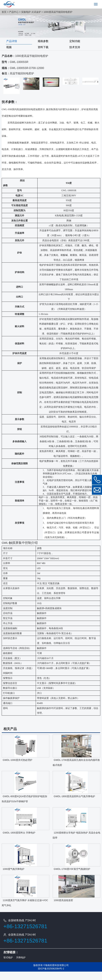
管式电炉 (8, 957)
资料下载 (43, 47)
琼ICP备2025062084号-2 (51, 969)
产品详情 (12, 41)
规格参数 (43, 41)
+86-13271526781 (25, 926)
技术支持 (75, 47)
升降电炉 (21, 957)
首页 (4, 12)
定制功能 (75, 41)
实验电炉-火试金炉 (31, 12)
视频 (9, 47)
